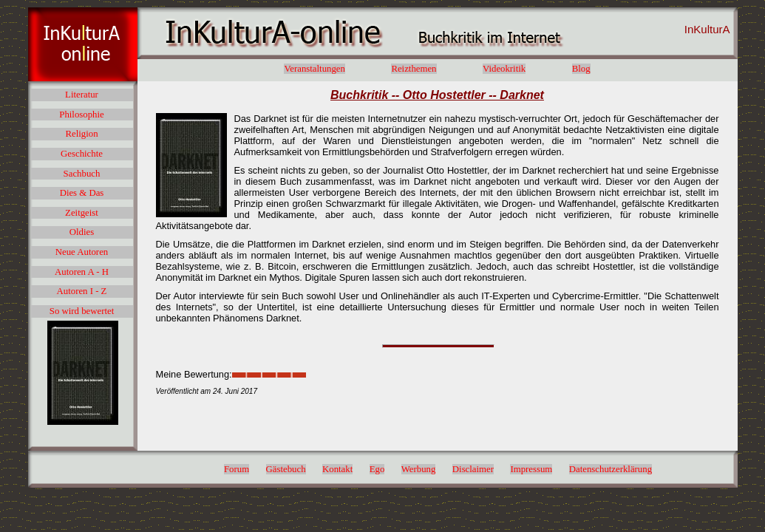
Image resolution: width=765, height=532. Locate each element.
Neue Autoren (82, 252)
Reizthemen (414, 69)
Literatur (82, 95)
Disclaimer (473, 469)
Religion (81, 134)
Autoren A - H (82, 272)
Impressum (531, 469)
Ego (377, 469)
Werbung (419, 469)
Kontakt (337, 469)
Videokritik (504, 69)
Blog (581, 69)
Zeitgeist (82, 213)
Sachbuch (82, 174)
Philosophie (81, 115)
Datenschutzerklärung (611, 469)
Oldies (82, 232)
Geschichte (82, 154)
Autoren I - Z (82, 291)
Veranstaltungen (314, 69)
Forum (237, 469)
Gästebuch (286, 469)
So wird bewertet (82, 311)
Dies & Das (82, 193)
